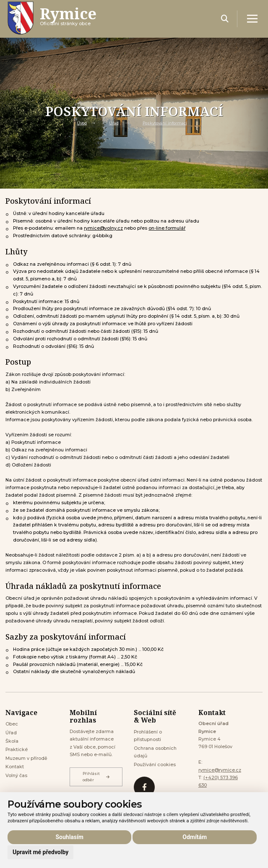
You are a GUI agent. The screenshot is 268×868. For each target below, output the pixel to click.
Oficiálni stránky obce (68, 19)
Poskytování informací (165, 123)
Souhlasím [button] (69, 837)
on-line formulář (167, 228)
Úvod (82, 123)
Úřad (114, 123)
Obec (12, 724)
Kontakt (15, 767)
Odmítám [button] (195, 837)
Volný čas (16, 776)
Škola (12, 741)
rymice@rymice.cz (220, 770)
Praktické (17, 750)
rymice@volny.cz (103, 228)
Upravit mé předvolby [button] (40, 852)
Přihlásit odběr (96, 777)
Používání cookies (155, 765)
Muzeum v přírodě (26, 758)
